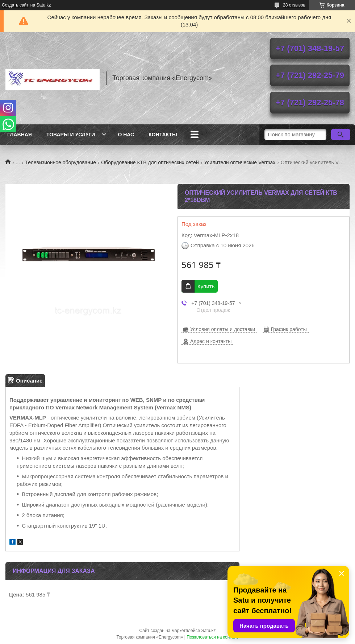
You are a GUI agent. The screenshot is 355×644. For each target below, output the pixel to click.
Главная (20, 135)
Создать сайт (15, 5)
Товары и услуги (71, 135)
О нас (126, 135)
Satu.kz (208, 631)
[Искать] (341, 135)
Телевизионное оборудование (61, 162)
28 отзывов (294, 5)
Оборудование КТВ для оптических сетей (150, 162)
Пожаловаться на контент (212, 637)
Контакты (163, 135)
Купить (206, 286)
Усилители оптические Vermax (240, 162)
